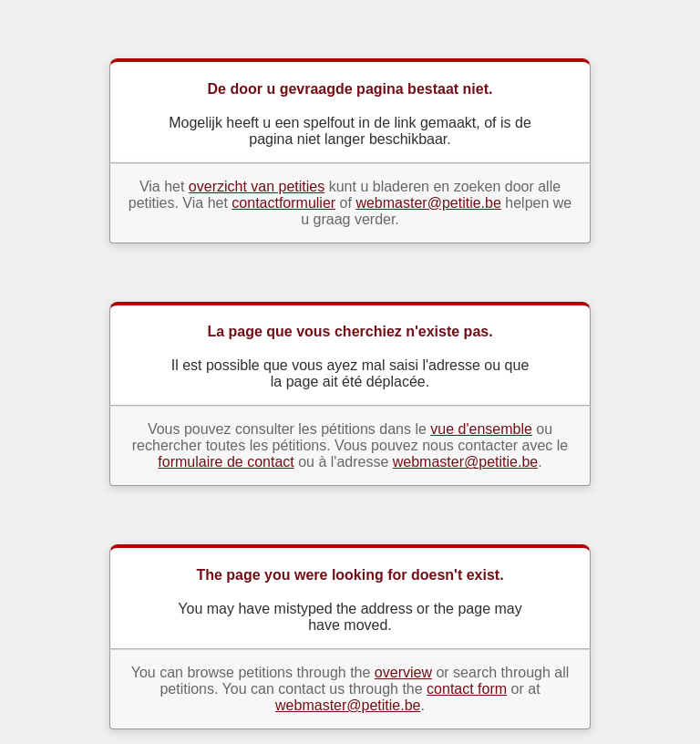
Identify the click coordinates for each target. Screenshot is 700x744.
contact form (467, 689)
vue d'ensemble (481, 429)
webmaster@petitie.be (428, 203)
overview (403, 672)
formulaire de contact (226, 462)
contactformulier (283, 203)
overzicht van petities (257, 186)
